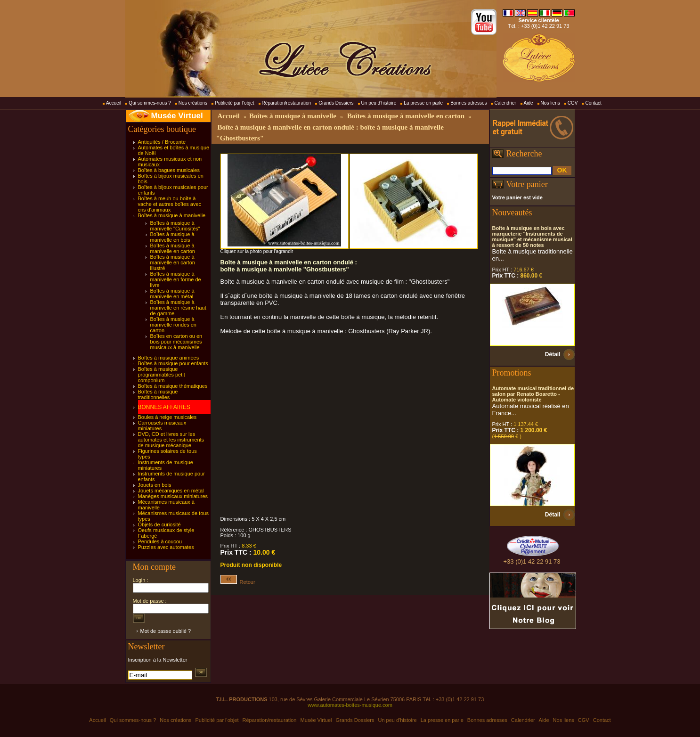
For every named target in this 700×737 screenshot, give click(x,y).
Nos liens (550, 103)
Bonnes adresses (468, 103)
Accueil (114, 103)
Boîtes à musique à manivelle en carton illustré (173, 262)
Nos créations (193, 103)
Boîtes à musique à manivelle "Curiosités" (175, 226)
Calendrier (505, 103)
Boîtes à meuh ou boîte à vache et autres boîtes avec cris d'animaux (170, 204)
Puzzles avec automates (166, 547)
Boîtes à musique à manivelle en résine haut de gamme (178, 308)
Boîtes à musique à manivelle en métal (172, 294)
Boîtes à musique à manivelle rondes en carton (173, 325)
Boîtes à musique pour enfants (173, 363)
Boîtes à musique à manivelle (172, 215)
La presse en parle (423, 103)
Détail (553, 354)
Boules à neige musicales (167, 417)
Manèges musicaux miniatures (173, 496)
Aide (529, 103)
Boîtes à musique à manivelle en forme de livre (176, 279)
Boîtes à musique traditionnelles (158, 394)
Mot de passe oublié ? (166, 631)
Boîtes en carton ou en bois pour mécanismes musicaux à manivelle (176, 342)
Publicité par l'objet (235, 103)
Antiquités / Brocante (162, 142)
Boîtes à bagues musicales (169, 170)
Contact (593, 103)
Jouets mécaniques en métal (171, 491)
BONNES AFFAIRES (164, 407)
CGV (573, 103)
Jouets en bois (155, 485)
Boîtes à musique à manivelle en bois (172, 237)
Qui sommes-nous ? (150, 103)
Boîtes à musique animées (169, 358)
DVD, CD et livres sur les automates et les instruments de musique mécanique (171, 440)
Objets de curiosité (159, 524)
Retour (238, 582)
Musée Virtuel (177, 116)
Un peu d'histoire (379, 103)
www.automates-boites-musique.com (350, 705)
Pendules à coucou (160, 541)
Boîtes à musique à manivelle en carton (173, 248)
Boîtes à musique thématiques (173, 386)
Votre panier (527, 184)
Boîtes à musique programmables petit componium (162, 375)
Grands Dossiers (336, 103)
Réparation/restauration (287, 103)
